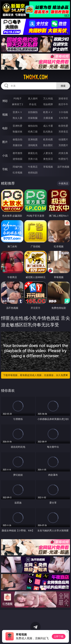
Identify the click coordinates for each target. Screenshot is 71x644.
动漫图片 (63, 139)
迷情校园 (17, 159)
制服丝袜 (17, 132)
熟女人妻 (17, 118)
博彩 (5, 101)
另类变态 (63, 132)
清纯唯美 (33, 145)
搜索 (63, 86)
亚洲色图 (33, 139)
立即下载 (59, 636)
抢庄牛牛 (63, 104)
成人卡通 (48, 126)
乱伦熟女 (48, 132)
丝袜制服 (33, 118)
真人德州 (33, 98)
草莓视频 (48, 167)
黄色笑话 (48, 159)
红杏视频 (17, 172)
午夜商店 (33, 167)
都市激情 (17, 153)
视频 (5, 115)
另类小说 (33, 159)
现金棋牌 (48, 104)
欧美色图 (48, 139)
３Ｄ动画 (63, 112)
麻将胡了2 (17, 104)
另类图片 (63, 145)
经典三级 (33, 132)
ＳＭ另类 (63, 118)
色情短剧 (33, 172)
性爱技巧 (63, 159)
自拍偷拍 (33, 112)
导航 (5, 169)
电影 (5, 128)
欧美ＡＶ (48, 112)
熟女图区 (48, 145)
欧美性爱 (63, 126)
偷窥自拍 (17, 139)
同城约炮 (17, 167)
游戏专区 (63, 98)
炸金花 (33, 104)
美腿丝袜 (17, 145)
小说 (5, 155)
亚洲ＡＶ (17, 112)
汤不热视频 (63, 167)
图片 (5, 142)
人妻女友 (48, 153)
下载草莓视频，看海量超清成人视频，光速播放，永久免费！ (36, 375)
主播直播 (48, 118)
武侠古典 (63, 153)
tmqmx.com (35, 77)
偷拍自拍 (33, 126)
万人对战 (48, 98)
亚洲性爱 (17, 126)
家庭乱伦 (33, 153)
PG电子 (18, 98)
